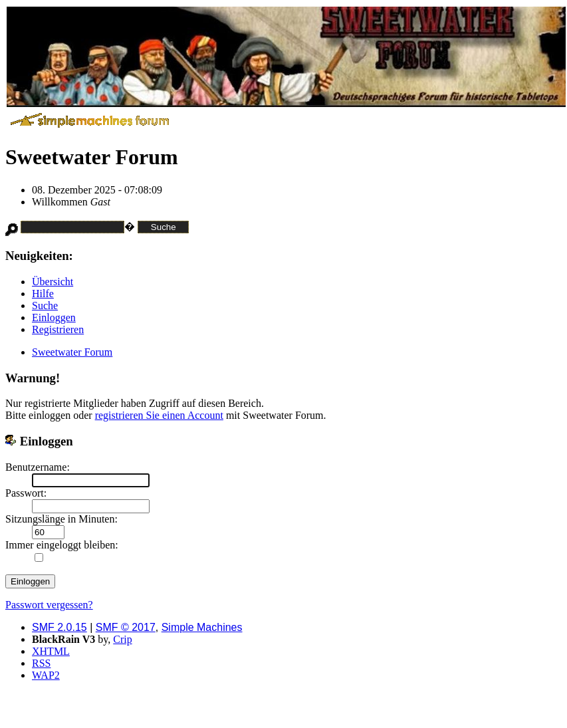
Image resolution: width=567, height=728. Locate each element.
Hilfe (43, 294)
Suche (45, 305)
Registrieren (58, 329)
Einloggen (54, 317)
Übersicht (53, 282)
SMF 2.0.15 (59, 627)
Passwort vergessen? (49, 605)
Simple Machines (202, 627)
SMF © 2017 (126, 627)
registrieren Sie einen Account (159, 415)
